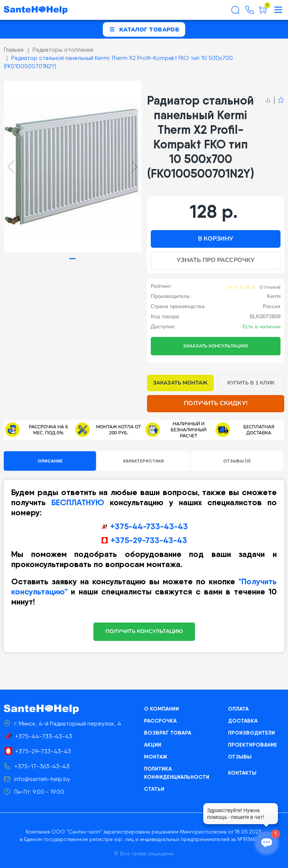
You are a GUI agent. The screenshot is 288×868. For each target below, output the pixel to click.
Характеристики (143, 461)
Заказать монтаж (180, 383)
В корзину (216, 239)
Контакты (242, 773)
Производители (251, 733)
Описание (50, 461)
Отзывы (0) (237, 461)
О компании (161, 709)
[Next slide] (134, 167)
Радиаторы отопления (63, 50)
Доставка (243, 721)
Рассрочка (160, 721)
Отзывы (240, 757)
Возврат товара (168, 733)
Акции (153, 745)
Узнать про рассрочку (216, 260)
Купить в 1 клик (251, 383)
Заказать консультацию (216, 346)
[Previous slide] (11, 167)
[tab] (73, 259)
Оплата (238, 709)
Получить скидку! (216, 403)
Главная (14, 50)
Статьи (154, 789)
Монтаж (156, 757)
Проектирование (253, 745)
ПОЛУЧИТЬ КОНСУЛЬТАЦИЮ (144, 631)
